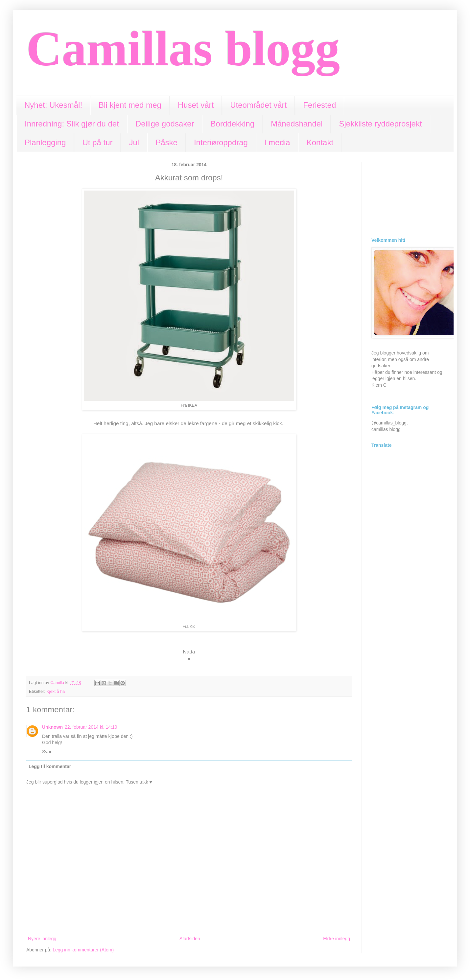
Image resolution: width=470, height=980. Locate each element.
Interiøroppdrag (221, 142)
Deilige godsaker (165, 124)
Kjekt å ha (56, 692)
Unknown (52, 727)
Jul (134, 142)
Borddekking (233, 124)
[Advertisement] (408, 195)
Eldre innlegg (337, 939)
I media (277, 142)
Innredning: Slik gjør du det (72, 124)
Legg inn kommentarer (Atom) (83, 950)
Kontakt (320, 142)
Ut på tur (97, 142)
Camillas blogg (183, 49)
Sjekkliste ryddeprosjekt (380, 124)
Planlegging (45, 142)
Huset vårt (196, 105)
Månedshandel (297, 124)
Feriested (319, 105)
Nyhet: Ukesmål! (53, 105)
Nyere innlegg (42, 939)
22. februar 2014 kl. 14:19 (91, 727)
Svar (47, 752)
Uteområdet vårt (258, 105)
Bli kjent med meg (130, 105)
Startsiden (190, 939)
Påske (166, 142)
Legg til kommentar (50, 766)
